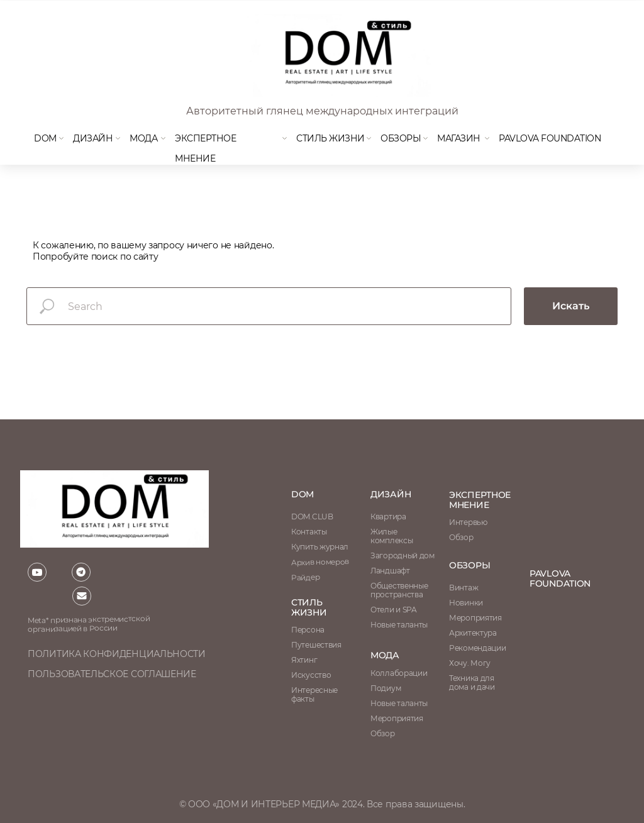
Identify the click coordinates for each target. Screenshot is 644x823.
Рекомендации (477, 648)
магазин (459, 138)
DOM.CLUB (312, 516)
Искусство (311, 675)
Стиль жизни (330, 138)
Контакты (309, 532)
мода (143, 138)
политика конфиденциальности (117, 654)
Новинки (466, 603)
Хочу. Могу (470, 663)
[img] (338, 55)
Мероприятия (475, 618)
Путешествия (316, 645)
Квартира (388, 516)
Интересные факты (314, 694)
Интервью (468, 522)
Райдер (305, 577)
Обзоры (401, 138)
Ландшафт (390, 571)
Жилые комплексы (391, 536)
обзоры (469, 565)
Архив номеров (320, 562)
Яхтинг (304, 660)
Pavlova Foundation (550, 138)
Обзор (461, 537)
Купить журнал (320, 547)
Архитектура (473, 633)
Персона (308, 630)
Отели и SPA (394, 610)
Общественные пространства (399, 590)
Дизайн (93, 138)
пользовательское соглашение (112, 674)
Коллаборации (399, 673)
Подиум (386, 688)
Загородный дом (402, 555)
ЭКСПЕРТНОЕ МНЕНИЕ (480, 500)
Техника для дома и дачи (472, 682)
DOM (45, 138)
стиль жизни (309, 607)
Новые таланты (399, 703)
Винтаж (464, 588)
